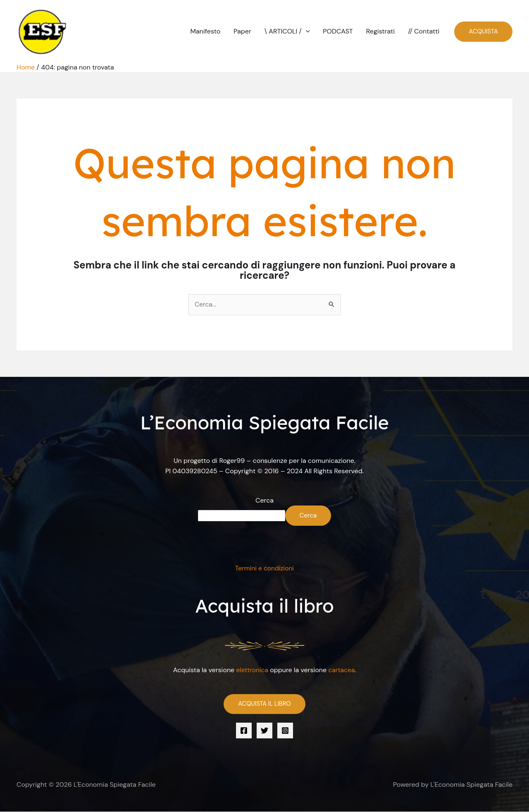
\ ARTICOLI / (287, 31)
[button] (306, 31)
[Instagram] (285, 731)
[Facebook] (244, 731)
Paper (242, 31)
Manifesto (206, 31)
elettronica (252, 670)
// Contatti (424, 31)
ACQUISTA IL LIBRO (264, 704)
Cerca (264, 500)
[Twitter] (264, 731)
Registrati (380, 31)
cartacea (342, 670)
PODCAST (338, 31)
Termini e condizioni (265, 569)
